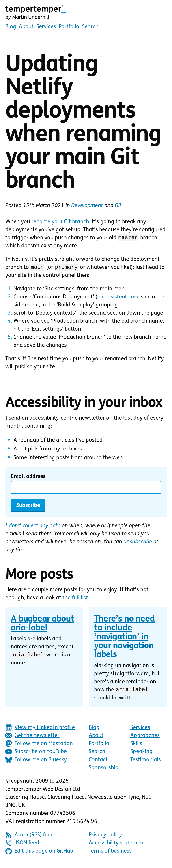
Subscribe (28, 507)
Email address (28, 478)
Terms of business (110, 853)
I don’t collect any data (33, 527)
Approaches (145, 738)
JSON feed (22, 845)
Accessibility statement (117, 845)
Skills (136, 746)
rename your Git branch (60, 222)
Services (46, 27)
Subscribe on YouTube (36, 754)
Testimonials (146, 762)
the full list (75, 599)
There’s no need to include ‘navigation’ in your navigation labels (124, 639)
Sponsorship (104, 770)
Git (118, 206)
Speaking (141, 754)
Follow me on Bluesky (36, 762)
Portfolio (69, 27)
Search (90, 27)
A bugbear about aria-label (42, 625)
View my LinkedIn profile (40, 730)
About (26, 27)
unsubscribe (138, 543)
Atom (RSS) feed (30, 837)
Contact (98, 762)
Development (87, 206)
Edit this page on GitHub (39, 853)
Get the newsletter (32, 738)
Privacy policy (105, 837)
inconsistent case (118, 298)
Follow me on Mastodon (39, 746)
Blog (11, 27)
